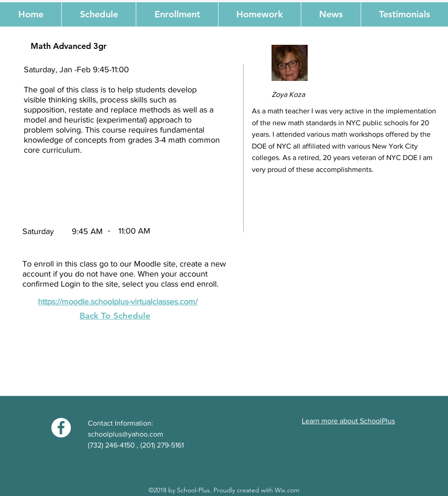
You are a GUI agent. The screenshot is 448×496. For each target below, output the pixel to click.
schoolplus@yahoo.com (125, 434)
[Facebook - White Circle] (61, 428)
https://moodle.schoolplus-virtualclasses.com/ (118, 302)
